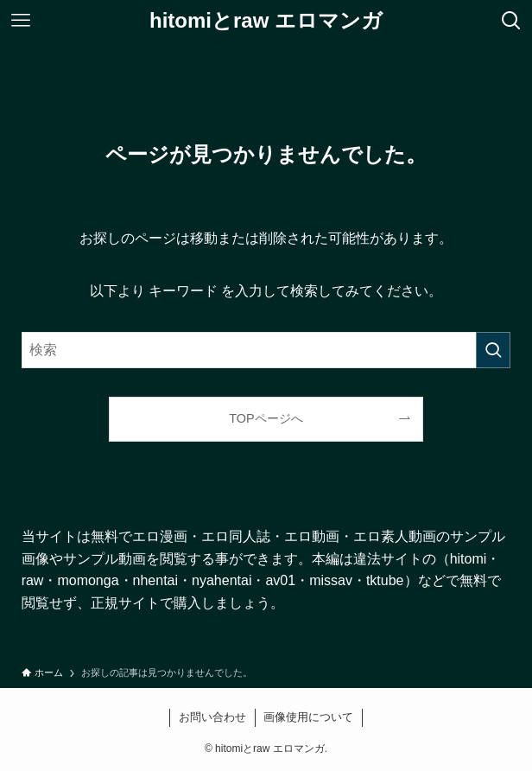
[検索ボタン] (511, 21)
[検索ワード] (266, 350)
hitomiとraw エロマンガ (266, 21)
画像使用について (308, 717)
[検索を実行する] (493, 350)
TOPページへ (266, 418)
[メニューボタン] (21, 21)
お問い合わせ (212, 717)
